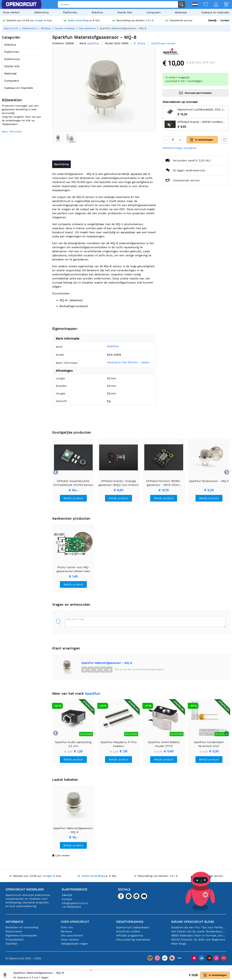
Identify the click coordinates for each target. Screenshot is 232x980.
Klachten (11, 944)
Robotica (97, 12)
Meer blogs (179, 944)
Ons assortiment (72, 935)
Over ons (67, 927)
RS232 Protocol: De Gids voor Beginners (198, 940)
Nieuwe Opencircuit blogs (193, 922)
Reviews (66, 931)
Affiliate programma (129, 935)
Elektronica (41, 12)
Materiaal (181, 12)
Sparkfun (108, 346)
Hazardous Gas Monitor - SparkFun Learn (127, 362)
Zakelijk (212, 20)
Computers (153, 12)
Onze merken (11, 12)
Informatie (14, 922)
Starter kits (125, 12)
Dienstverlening (130, 922)
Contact (225, 20)
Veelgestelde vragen (74, 944)
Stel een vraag (75, 619)
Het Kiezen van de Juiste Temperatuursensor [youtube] (199, 931)
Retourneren (14, 931)
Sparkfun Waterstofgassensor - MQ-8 (107, 663)
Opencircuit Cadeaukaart (132, 927)
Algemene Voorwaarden (21, 935)
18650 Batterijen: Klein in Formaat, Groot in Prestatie (199, 935)
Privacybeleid (14, 940)
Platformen (70, 12)
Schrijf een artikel (128, 931)
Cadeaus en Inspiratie (215, 12)
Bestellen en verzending (22, 927)
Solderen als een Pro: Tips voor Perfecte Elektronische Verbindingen (199, 927)
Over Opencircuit (75, 922)
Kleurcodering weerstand (133, 940)
